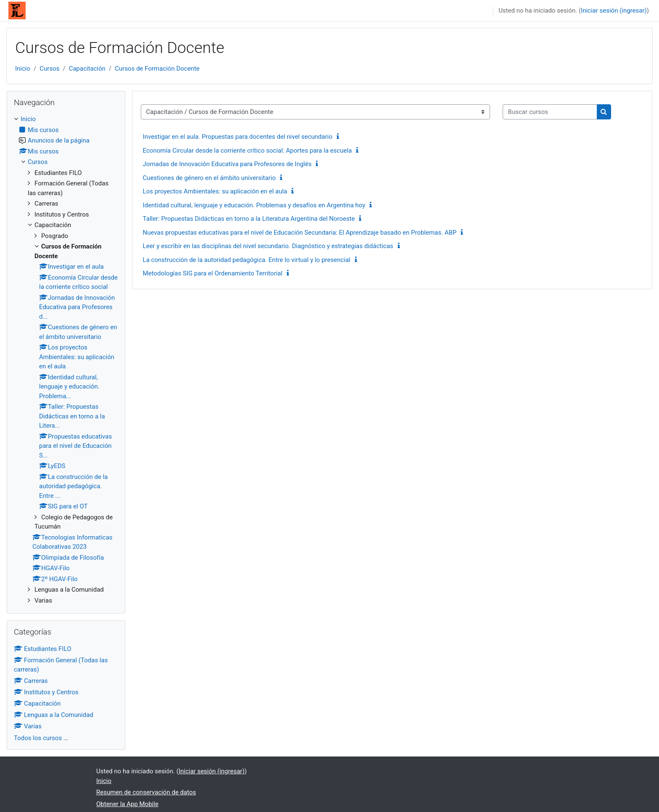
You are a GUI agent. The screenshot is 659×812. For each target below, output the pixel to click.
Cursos (49, 69)
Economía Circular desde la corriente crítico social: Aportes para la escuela (248, 151)
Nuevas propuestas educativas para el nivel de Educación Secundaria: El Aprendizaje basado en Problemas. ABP (300, 233)
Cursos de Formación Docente (157, 69)
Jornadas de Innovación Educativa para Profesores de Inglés (227, 164)
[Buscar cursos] (550, 112)
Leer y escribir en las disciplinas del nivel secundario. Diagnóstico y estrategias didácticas (268, 246)
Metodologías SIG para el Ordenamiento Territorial (213, 273)
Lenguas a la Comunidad (54, 715)
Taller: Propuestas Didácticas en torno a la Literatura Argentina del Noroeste (249, 219)
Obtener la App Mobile (127, 804)
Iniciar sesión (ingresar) (614, 11)
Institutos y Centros (46, 692)
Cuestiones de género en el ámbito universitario (209, 178)
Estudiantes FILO (43, 649)
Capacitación (87, 69)
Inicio (23, 69)
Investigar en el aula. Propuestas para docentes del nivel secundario (238, 137)
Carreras (31, 681)
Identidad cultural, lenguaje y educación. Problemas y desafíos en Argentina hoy (254, 205)
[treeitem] (66, 360)
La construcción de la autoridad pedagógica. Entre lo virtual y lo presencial (247, 260)
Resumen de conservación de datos (146, 792)
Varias (28, 726)
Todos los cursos (38, 738)
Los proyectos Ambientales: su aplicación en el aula (215, 191)
